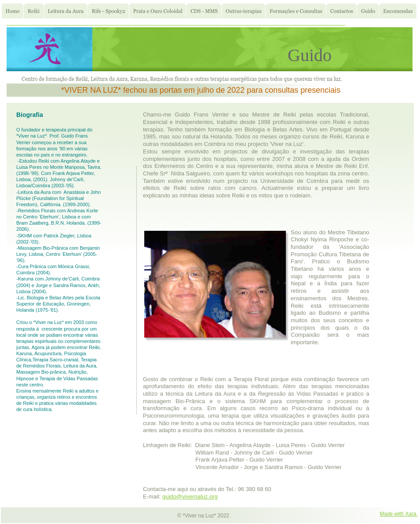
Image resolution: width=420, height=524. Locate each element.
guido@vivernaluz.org (190, 497)
